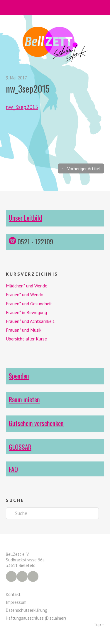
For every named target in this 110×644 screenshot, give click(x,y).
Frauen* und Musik (24, 330)
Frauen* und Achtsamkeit (30, 321)
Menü (55, 7)
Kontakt (13, 594)
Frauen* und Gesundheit (29, 304)
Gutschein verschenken (36, 423)
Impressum (16, 602)
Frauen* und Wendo (25, 294)
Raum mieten (24, 399)
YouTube (33, 576)
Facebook (11, 576)
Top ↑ (99, 625)
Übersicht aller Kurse (26, 339)
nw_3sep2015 (22, 107)
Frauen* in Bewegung (26, 312)
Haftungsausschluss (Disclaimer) (36, 618)
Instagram (22, 576)
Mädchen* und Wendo (27, 286)
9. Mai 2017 (16, 78)
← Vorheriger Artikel (81, 168)
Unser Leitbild (25, 218)
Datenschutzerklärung (27, 610)
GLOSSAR (20, 447)
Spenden (19, 375)
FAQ (13, 469)
